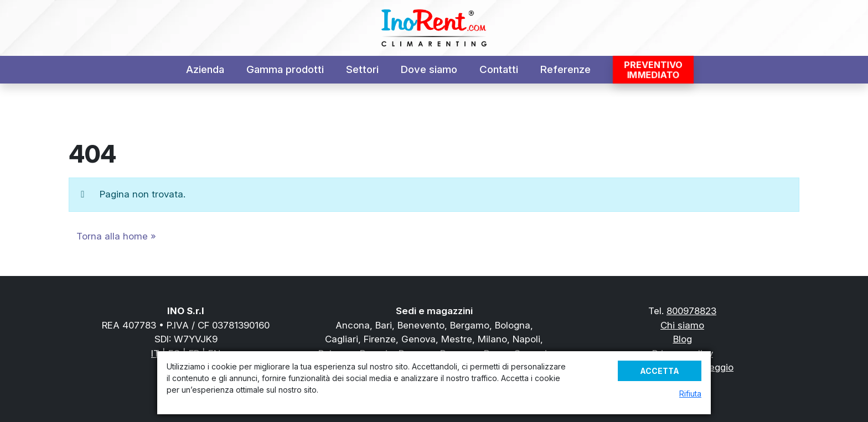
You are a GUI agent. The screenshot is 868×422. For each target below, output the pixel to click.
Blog (683, 339)
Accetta (660, 371)
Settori (362, 69)
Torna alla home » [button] (116, 236)
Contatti (499, 69)
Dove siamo (429, 69)
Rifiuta (690, 394)
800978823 (691, 311)
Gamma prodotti (285, 69)
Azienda (205, 69)
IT (155, 353)
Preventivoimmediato (653, 70)
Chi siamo (682, 325)
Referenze (565, 69)
